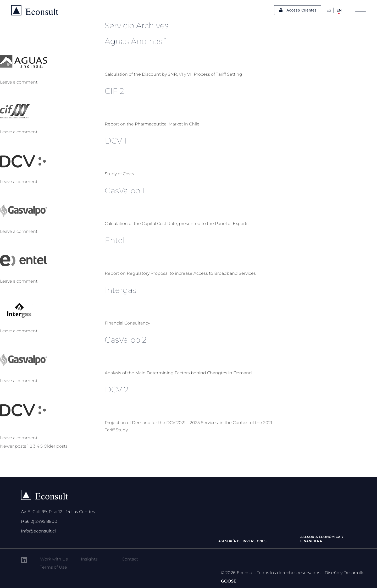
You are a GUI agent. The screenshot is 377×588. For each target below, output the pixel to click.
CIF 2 (114, 91)
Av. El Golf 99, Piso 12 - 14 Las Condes (58, 512)
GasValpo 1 (125, 191)
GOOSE (229, 581)
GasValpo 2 (126, 340)
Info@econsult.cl (38, 531)
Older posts (56, 446)
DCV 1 (116, 141)
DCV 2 (117, 390)
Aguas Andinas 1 (136, 41)
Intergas (120, 290)
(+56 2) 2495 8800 (39, 521)
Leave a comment (19, 82)
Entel (115, 240)
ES (329, 10)
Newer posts (13, 446)
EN (339, 10)
